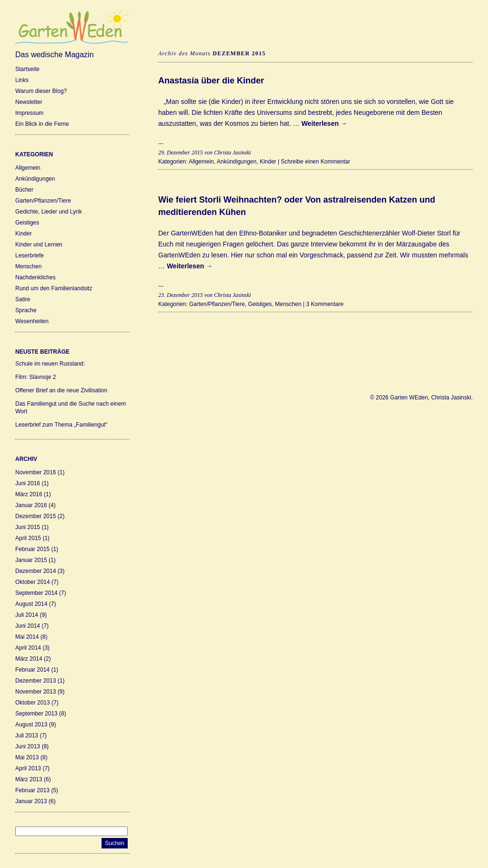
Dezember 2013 (36, 681)
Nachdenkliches (36, 277)
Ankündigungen (35, 179)
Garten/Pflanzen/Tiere (43, 201)
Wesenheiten (32, 321)
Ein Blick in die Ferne (42, 124)
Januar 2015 (31, 560)
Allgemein (28, 168)
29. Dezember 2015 (181, 153)
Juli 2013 (27, 735)
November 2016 (36, 472)
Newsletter (29, 102)
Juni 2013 (28, 746)
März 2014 (29, 659)
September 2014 (36, 593)
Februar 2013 (32, 790)
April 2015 (28, 538)
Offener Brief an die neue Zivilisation (61, 390)
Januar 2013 (31, 801)
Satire (23, 299)
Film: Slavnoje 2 (36, 377)
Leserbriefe (30, 255)
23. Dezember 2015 (181, 295)
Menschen (28, 266)
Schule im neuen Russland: (50, 364)
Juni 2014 (28, 626)
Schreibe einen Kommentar (315, 162)
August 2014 (31, 604)
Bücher (24, 190)
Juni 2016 (28, 483)
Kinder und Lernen (39, 245)
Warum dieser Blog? (41, 91)
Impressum (29, 113)
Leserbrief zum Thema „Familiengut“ (61, 425)
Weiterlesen (324, 123)
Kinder (24, 234)
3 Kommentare (325, 304)
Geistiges (27, 223)
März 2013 (29, 779)
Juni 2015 (28, 527)
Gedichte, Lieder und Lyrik (49, 212)
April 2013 (28, 768)
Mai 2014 (27, 637)
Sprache (26, 310)
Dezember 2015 (36, 516)
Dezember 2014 (36, 571)
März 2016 (29, 494)
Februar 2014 (32, 670)
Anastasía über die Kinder (211, 81)
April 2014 (28, 648)
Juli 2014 (27, 615)
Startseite (27, 69)
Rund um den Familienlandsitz (54, 288)
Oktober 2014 (33, 582)
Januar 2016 (31, 505)
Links (22, 80)
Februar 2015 (32, 549)
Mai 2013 (27, 757)
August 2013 (31, 725)
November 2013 (36, 692)
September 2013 (36, 714)
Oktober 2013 (33, 703)
